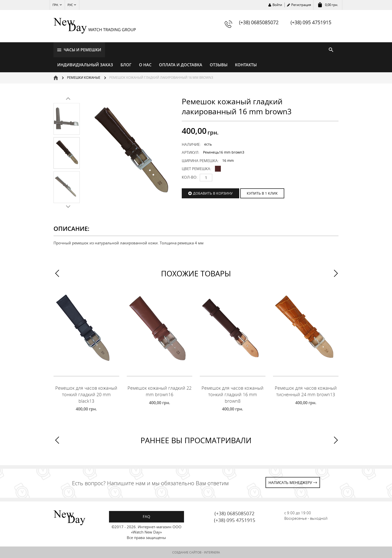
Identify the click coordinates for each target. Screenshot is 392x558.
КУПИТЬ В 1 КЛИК (262, 193)
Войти (277, 5)
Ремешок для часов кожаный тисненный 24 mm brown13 (306, 391)
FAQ (146, 516)
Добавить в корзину (213, 193)
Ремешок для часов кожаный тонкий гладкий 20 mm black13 (86, 395)
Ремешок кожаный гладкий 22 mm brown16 (159, 391)
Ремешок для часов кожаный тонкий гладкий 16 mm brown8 (232, 395)
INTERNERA (212, 552)
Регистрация (301, 5)
